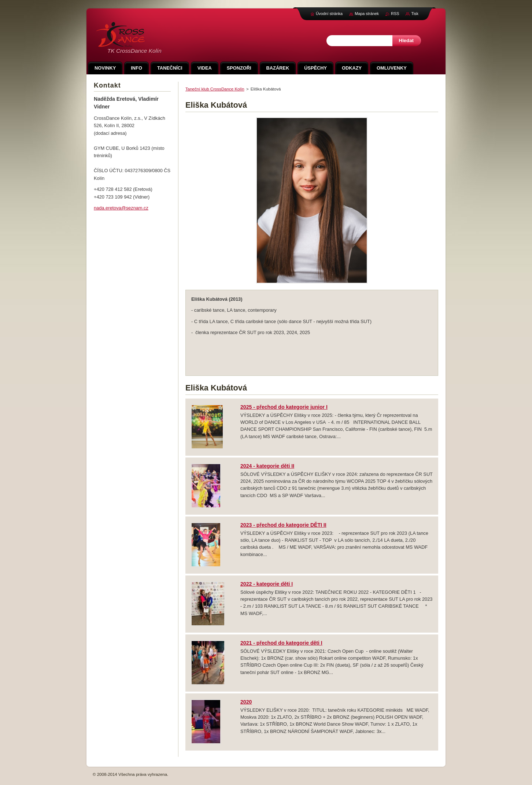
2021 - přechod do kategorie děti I (281, 643)
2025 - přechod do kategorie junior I (284, 407)
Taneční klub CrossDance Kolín (215, 89)
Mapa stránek (367, 14)
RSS (395, 14)
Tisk (415, 14)
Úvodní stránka (329, 14)
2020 (246, 702)
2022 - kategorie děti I (267, 584)
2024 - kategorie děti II (267, 466)
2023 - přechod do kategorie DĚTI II (283, 525)
